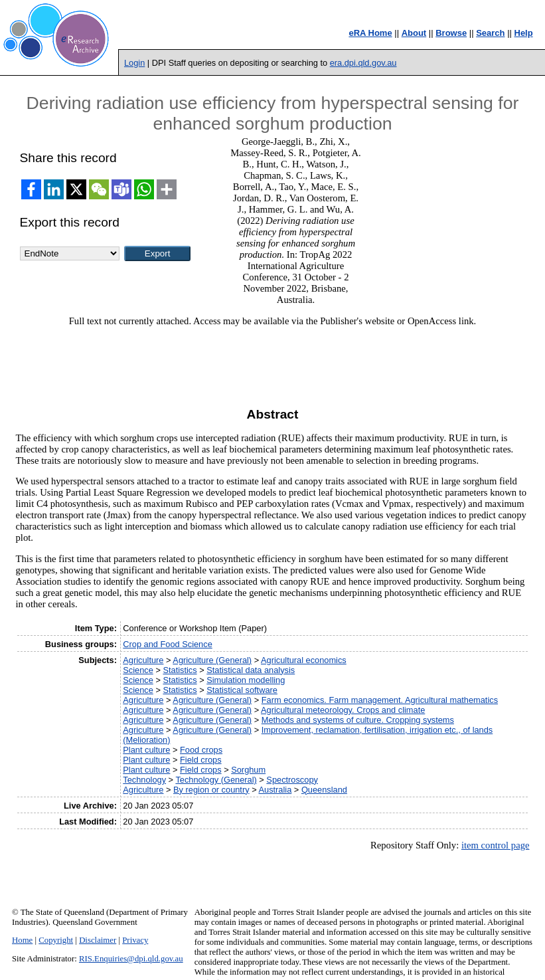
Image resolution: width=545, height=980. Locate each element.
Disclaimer (98, 940)
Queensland (324, 790)
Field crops (201, 760)
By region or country (211, 790)
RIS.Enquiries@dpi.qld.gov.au (131, 959)
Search (490, 33)
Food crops (201, 750)
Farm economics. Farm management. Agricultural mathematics (380, 700)
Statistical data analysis (251, 670)
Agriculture (143, 660)
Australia (275, 790)
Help (524, 33)
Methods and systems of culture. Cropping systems (358, 720)
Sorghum (248, 770)
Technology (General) (216, 780)
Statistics (180, 670)
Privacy (135, 940)
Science (138, 670)
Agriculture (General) (212, 660)
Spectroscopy (292, 780)
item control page (496, 845)
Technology (144, 780)
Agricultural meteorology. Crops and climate (343, 710)
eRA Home (370, 33)
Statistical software (242, 690)
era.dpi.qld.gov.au (363, 63)
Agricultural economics (304, 660)
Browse (451, 33)
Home (22, 940)
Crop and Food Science (167, 644)
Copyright (56, 940)
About (414, 33)
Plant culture (146, 750)
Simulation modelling (246, 680)
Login (134, 63)
